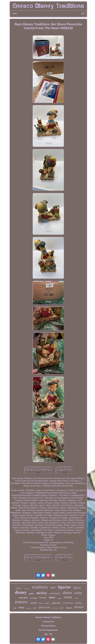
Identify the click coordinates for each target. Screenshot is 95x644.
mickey (42, 593)
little (35, 608)
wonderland (68, 603)
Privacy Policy (48, 626)
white (78, 593)
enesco (21, 602)
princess (55, 608)
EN (46, 634)
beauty (43, 597)
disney (21, 592)
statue (60, 598)
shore (67, 593)
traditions (40, 587)
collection (23, 598)
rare (53, 587)
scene (76, 598)
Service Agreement (48, 630)
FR (51, 634)
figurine (65, 587)
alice (62, 608)
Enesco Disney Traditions (48, 617)
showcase (44, 607)
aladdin (19, 588)
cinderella (56, 603)
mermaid (33, 598)
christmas (55, 593)
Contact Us (48, 622)
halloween (27, 589)
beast (41, 603)
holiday (78, 603)
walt (15, 608)
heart (21, 608)
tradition (29, 608)
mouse (79, 607)
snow (52, 597)
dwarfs (69, 608)
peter (31, 594)
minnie (68, 597)
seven (47, 603)
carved (33, 603)
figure (77, 587)
